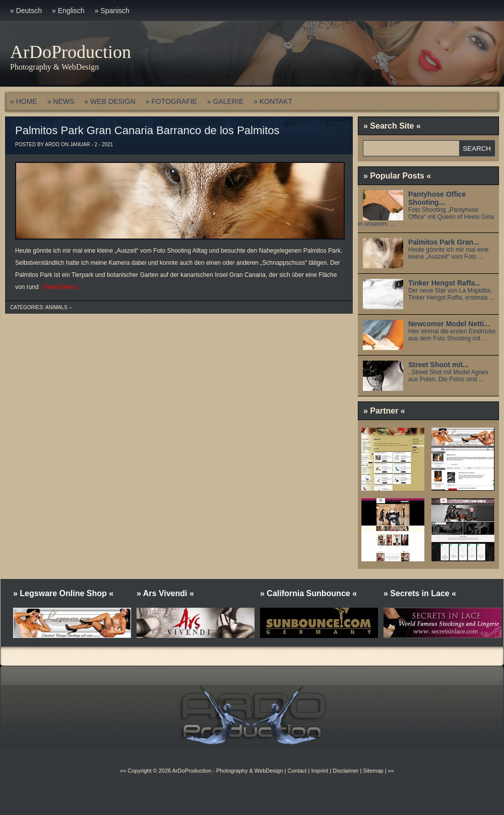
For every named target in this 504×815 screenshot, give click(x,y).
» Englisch (68, 11)
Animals (56, 307)
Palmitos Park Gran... (444, 242)
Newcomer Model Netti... (449, 324)
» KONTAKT (273, 101)
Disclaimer (345, 771)
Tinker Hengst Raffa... (445, 283)
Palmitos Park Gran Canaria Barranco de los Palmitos (147, 130)
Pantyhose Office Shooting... (437, 198)
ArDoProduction (71, 52)
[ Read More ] (59, 287)
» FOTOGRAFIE (171, 101)
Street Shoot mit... (438, 365)
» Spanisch (112, 11)
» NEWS (61, 101)
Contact (297, 771)
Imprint (320, 771)
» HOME (24, 101)
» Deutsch (26, 11)
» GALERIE (225, 101)
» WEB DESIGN (110, 101)
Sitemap (372, 771)
